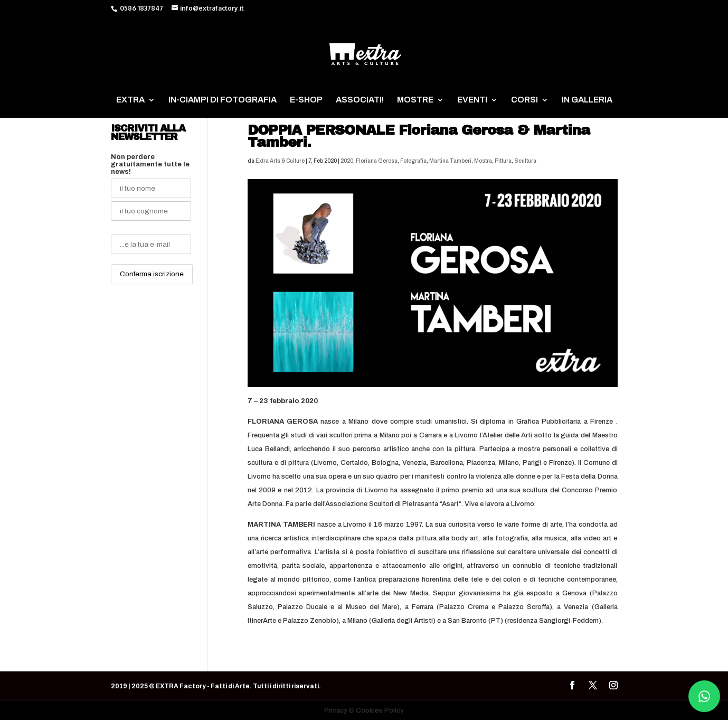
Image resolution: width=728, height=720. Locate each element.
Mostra (483, 161)
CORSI (524, 100)
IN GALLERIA (587, 100)
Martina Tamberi (450, 161)
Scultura (525, 161)
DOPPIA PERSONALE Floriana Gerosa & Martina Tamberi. (419, 136)
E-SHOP (306, 100)
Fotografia (413, 161)
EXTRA (130, 100)
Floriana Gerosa (377, 161)
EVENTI (472, 100)
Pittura (503, 161)
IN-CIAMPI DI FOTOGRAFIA (223, 100)
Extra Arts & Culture (280, 161)
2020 (347, 161)
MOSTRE (415, 100)
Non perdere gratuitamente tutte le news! (150, 164)
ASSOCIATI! (360, 100)
